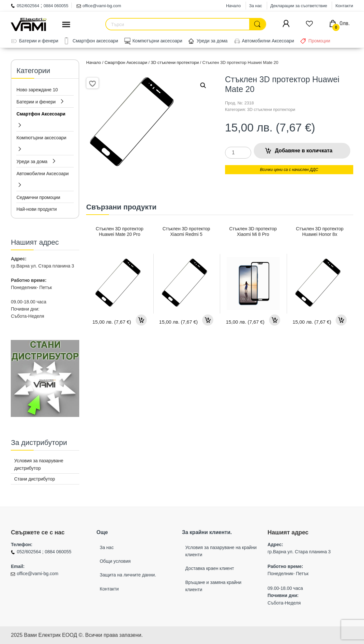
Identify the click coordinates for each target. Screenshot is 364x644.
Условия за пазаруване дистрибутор (39, 464)
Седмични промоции (38, 197)
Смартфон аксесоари (96, 41)
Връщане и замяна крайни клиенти (213, 586)
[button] (203, 85)
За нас (256, 6)
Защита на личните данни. (128, 575)
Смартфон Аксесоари (126, 62)
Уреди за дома (212, 41)
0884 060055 (56, 6)
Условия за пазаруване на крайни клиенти (221, 551)
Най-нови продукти (37, 209)
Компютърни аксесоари (157, 41)
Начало (233, 6)
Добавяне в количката (304, 151)
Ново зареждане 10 (37, 90)
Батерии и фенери (38, 41)
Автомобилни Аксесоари (268, 41)
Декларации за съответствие (299, 6)
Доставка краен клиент (210, 568)
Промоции (319, 41)
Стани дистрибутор (34, 479)
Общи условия (115, 561)
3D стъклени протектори (175, 62)
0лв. (341, 23)
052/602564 (28, 6)
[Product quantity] (238, 153)
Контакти (344, 6)
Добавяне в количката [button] (141, 320)
